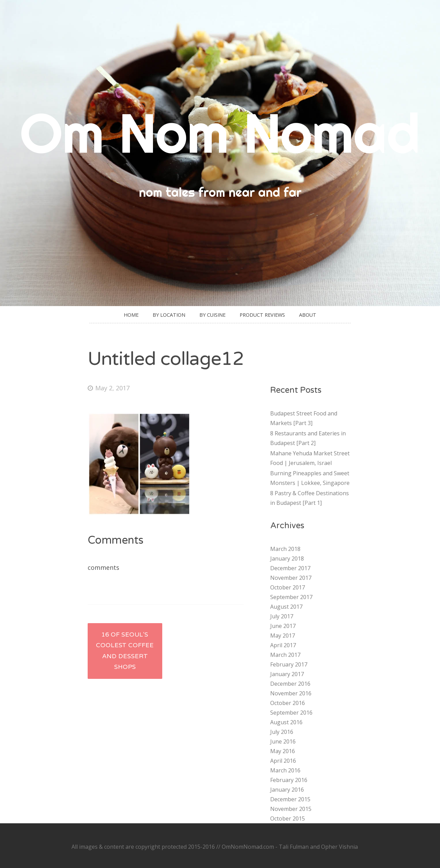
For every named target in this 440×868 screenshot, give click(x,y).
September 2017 (291, 597)
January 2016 (287, 790)
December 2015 (290, 799)
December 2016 (290, 684)
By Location (169, 315)
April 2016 (283, 761)
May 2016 (283, 751)
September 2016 (291, 713)
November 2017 (291, 578)
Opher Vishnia (339, 847)
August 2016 (286, 722)
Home (131, 315)
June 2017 (283, 626)
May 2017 (283, 636)
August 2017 (286, 607)
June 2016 (283, 741)
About (308, 315)
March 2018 (285, 549)
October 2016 (288, 703)
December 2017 (290, 568)
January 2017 (287, 674)
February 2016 (289, 780)
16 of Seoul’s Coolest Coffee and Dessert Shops (125, 651)
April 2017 (283, 645)
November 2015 (291, 809)
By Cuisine (212, 315)
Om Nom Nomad (220, 133)
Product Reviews (262, 315)
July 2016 (282, 732)
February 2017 (289, 664)
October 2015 (288, 818)
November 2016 (291, 693)
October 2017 (288, 587)
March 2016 (285, 770)
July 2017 (282, 616)
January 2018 (287, 558)
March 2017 (285, 655)
